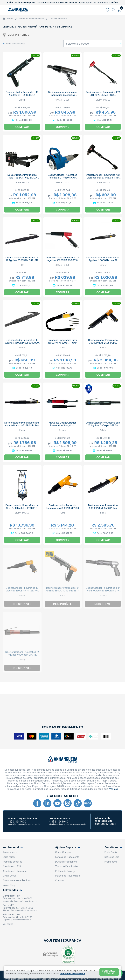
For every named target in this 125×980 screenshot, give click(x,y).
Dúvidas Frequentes (66, 862)
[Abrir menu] (5, 10)
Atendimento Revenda (15, 871)
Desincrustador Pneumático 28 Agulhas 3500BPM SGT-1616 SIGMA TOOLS (62, 260)
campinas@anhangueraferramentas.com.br (20, 901)
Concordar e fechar (109, 972)
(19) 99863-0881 (105, 824)
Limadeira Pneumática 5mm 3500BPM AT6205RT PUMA (62, 341)
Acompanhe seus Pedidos (17, 880)
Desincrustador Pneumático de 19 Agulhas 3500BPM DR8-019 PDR (22, 260)
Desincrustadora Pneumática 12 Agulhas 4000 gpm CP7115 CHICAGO (22, 655)
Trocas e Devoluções (67, 866)
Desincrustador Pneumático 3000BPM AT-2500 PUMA (103, 507)
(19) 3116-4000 (17, 822)
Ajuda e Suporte (68, 847)
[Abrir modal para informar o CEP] (107, 10)
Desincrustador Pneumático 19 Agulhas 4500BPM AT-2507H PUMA (22, 591)
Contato (59, 880)
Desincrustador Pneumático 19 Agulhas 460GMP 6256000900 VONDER (22, 343)
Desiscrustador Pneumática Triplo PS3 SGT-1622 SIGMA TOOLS (22, 178)
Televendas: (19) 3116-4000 (18, 898)
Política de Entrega (65, 871)
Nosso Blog (9, 885)
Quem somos (10, 852)
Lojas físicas (9, 857)
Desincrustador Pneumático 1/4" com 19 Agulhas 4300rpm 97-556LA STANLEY (103, 591)
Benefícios (113, 847)
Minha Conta (9, 876)
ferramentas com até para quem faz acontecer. (63, 3)
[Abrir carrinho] (120, 10)
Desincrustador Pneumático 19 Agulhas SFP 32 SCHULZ (22, 94)
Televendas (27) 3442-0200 (18, 908)
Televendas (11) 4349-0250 (17, 917)
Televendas (12, 890)
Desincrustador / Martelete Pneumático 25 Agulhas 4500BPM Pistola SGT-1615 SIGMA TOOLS (62, 96)
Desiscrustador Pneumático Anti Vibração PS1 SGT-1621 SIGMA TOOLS (103, 178)
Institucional (13, 847)
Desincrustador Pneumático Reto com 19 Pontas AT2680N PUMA (22, 424)
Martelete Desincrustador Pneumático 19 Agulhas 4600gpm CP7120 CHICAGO (62, 425)
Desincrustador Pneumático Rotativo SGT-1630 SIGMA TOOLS (62, 178)
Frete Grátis (111, 852)
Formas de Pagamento (67, 857)
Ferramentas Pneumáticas (31, 19)
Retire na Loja (112, 857)
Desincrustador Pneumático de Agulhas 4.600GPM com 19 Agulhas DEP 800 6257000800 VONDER (103, 262)
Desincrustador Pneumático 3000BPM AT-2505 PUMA (103, 341)
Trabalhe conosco (12, 862)
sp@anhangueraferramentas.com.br (17, 920)
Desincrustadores (58, 19)
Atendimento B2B (12, 866)
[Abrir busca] (114, 10)
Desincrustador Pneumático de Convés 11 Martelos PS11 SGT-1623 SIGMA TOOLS (22, 508)
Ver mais (114, 789)
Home (10, 19)
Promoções (111, 862)
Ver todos (8, 924)
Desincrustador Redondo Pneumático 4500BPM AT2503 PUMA (62, 508)
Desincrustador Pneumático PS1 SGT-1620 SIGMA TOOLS (103, 94)
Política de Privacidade (68, 876)
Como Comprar (63, 852)
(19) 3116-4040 (59, 822)
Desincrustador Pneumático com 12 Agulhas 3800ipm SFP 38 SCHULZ (103, 425)
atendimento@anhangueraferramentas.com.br (68, 824)
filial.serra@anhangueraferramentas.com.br (20, 910)
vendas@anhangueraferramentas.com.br (24, 824)
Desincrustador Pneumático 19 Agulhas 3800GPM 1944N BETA (62, 589)
